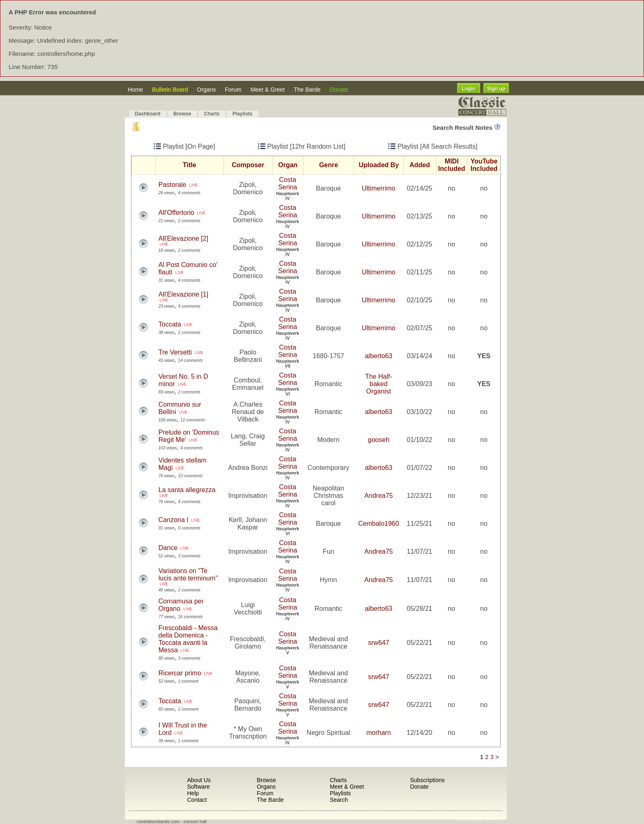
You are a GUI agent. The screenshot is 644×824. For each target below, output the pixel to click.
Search (339, 800)
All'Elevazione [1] (183, 294)
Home (135, 90)
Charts (212, 114)
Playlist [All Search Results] (433, 146)
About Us (199, 780)
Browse (182, 114)
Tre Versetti (175, 352)
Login (468, 89)
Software (198, 787)
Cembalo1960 (379, 524)
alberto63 (378, 356)
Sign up (496, 89)
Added (420, 165)
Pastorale (172, 185)
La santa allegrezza (187, 490)
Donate (339, 90)
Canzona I (174, 520)
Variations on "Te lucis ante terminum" (188, 574)
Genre (329, 165)
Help (193, 793)
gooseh (379, 440)
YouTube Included (484, 165)
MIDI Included (452, 165)
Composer (248, 165)
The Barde (307, 90)
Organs (207, 90)
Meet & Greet (268, 90)
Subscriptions (427, 780)
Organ (288, 165)
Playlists (243, 114)
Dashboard (148, 114)
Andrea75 (378, 496)
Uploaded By (379, 165)
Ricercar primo (180, 673)
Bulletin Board (170, 90)
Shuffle (464, 819)
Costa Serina (287, 183)
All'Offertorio (176, 213)
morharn (379, 733)
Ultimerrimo (379, 188)
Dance (168, 548)
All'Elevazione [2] (183, 238)
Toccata (170, 324)
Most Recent (485, 819)
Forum (233, 90)
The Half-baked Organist (379, 384)
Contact (197, 800)
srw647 (379, 643)
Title (190, 165)
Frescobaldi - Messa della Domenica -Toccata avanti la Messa (188, 639)
